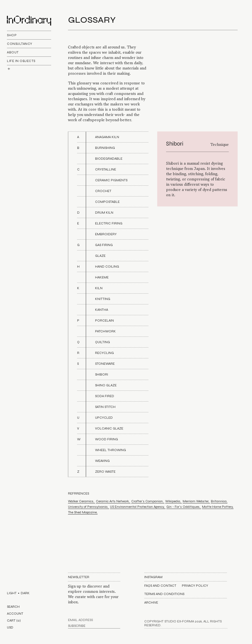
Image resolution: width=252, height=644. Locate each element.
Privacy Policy (195, 586)
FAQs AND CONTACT (160, 586)
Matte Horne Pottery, (218, 507)
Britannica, (219, 501)
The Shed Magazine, (83, 512)
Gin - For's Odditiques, (184, 507)
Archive (151, 602)
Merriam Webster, (196, 501)
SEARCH (13, 607)
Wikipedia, (174, 501)
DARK (25, 593)
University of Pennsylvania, (89, 507)
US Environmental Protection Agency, (138, 507)
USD (10, 627)
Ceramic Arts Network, (113, 501)
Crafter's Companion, (148, 501)
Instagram (153, 577)
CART (14, 620)
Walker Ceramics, (82, 501)
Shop (12, 35)
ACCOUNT (15, 614)
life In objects (21, 61)
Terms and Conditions (164, 594)
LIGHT (12, 593)
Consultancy (20, 44)
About (13, 52)
